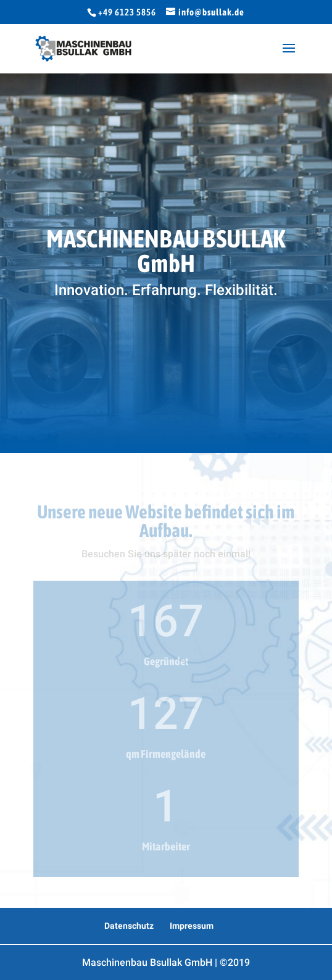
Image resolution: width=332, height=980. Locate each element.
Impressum (192, 926)
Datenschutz (129, 926)
